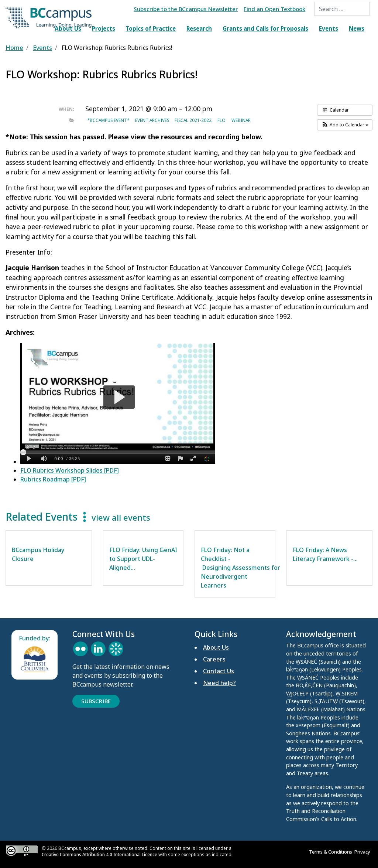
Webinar (241, 120)
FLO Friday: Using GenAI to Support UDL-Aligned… (143, 559)
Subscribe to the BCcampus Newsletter (186, 9)
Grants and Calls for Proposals (265, 28)
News (357, 28)
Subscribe (96, 701)
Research (199, 28)
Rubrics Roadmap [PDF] (53, 479)
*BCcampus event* (108, 120)
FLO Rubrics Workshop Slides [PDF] (70, 470)
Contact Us (219, 671)
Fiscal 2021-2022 (193, 120)
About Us (68, 28)
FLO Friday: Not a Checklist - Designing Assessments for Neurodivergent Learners (240, 568)
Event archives (152, 120)
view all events (121, 518)
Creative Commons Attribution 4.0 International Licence (99, 855)
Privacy (363, 852)
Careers (214, 659)
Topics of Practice (151, 28)
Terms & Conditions (332, 852)
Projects (104, 28)
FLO (221, 120)
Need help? (219, 683)
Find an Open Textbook (274, 9)
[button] (345, 125)
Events (329, 28)
